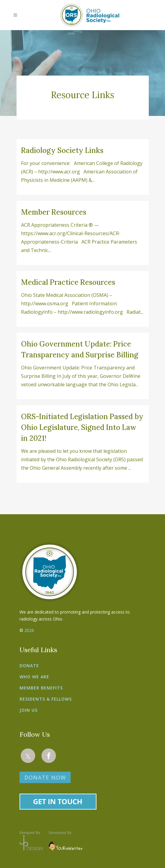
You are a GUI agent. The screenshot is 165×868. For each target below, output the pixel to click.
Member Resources (54, 212)
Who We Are (34, 677)
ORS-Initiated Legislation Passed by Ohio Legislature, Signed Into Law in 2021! (82, 427)
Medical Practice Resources (68, 282)
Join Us (29, 710)
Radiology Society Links (62, 150)
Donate (29, 666)
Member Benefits (41, 688)
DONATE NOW (45, 777)
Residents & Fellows (46, 699)
